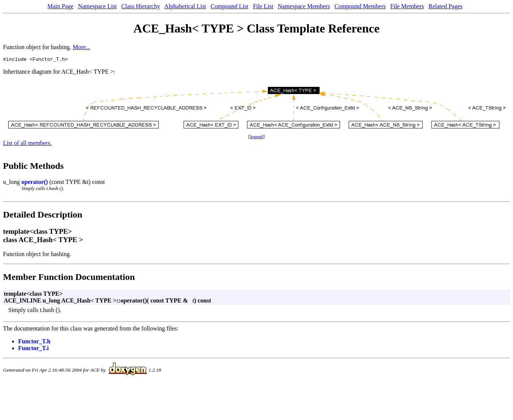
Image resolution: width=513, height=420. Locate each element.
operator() (34, 183)
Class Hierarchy (141, 6)
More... (81, 47)
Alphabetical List (185, 6)
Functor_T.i (33, 349)
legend (257, 138)
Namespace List (97, 6)
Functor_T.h (34, 342)
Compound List (229, 6)
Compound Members (360, 6)
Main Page (61, 6)
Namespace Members (304, 6)
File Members (407, 6)
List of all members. (27, 144)
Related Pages (445, 6)
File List (263, 6)
